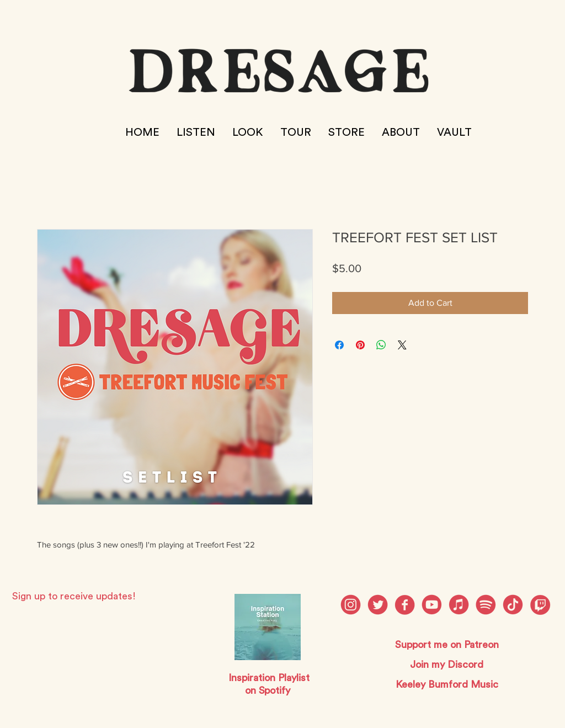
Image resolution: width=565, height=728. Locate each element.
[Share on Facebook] (339, 345)
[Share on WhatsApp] (381, 345)
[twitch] (540, 605)
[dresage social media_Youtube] (432, 605)
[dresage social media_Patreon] (513, 605)
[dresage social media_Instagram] (351, 605)
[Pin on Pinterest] (360, 345)
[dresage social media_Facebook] (405, 605)
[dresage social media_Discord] (459, 605)
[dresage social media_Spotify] (486, 605)
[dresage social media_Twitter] (378, 605)
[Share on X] (402, 345)
